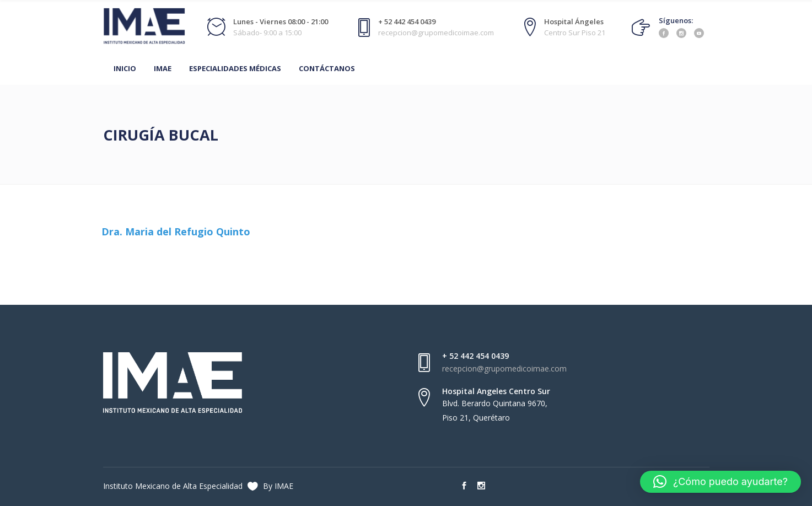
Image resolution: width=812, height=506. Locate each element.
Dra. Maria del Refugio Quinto (176, 232)
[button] (720, 482)
